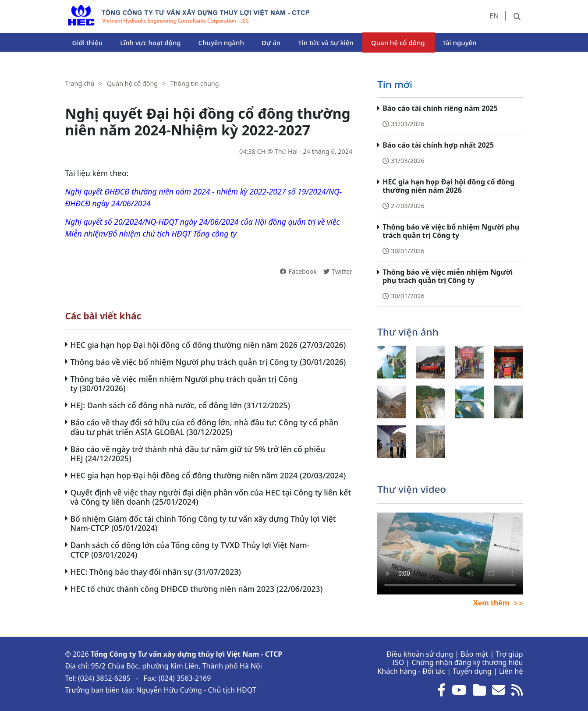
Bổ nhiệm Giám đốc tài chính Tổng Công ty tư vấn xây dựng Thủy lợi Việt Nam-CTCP (203, 523)
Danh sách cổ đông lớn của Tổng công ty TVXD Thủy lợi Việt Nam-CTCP (190, 550)
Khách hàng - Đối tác (411, 671)
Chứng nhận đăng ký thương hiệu (467, 662)
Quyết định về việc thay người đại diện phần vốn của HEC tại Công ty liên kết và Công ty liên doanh (211, 497)
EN (494, 16)
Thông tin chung (194, 83)
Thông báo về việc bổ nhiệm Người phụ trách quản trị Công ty (184, 362)
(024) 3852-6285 (104, 678)
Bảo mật (474, 654)
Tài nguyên (460, 42)
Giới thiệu (88, 42)
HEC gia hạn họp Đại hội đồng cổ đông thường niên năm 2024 (184, 475)
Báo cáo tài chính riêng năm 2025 (440, 108)
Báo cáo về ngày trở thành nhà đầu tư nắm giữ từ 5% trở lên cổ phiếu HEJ (198, 454)
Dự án (271, 42)
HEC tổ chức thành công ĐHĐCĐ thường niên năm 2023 (173, 589)
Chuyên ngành (221, 42)
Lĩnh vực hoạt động (150, 42)
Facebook (298, 271)
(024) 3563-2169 (185, 678)
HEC (72, 9)
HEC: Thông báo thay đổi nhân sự (132, 572)
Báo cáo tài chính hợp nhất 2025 (438, 145)
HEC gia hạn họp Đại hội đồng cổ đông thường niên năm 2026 (184, 345)
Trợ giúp (509, 654)
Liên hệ (511, 671)
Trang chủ (80, 83)
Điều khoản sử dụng (420, 654)
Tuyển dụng (472, 671)
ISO (398, 662)
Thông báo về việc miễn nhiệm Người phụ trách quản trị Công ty (184, 384)
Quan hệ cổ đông (398, 42)
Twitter (338, 271)
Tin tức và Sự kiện (326, 42)
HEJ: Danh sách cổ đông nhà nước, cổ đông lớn (156, 405)
